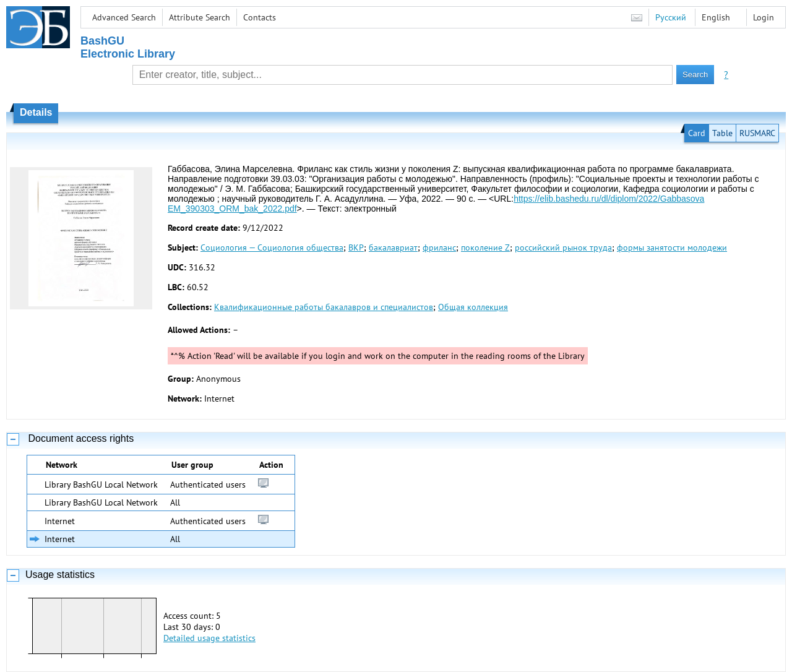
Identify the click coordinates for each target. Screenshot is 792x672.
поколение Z (485, 248)
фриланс (439, 248)
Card (697, 133)
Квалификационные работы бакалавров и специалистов (324, 307)
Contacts (260, 17)
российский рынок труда (563, 248)
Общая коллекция (473, 307)
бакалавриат (393, 248)
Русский (671, 17)
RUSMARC (757, 133)
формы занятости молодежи (672, 248)
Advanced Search (124, 17)
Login (764, 17)
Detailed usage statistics (209, 638)
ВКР (356, 248)
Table (722, 133)
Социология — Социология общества (272, 248)
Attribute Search (200, 17)
